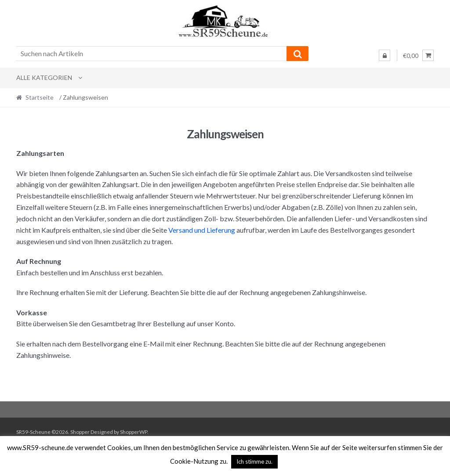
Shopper (80, 432)
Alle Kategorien (44, 78)
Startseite (40, 97)
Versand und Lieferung (202, 230)
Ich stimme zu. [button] (254, 462)
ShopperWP (134, 432)
